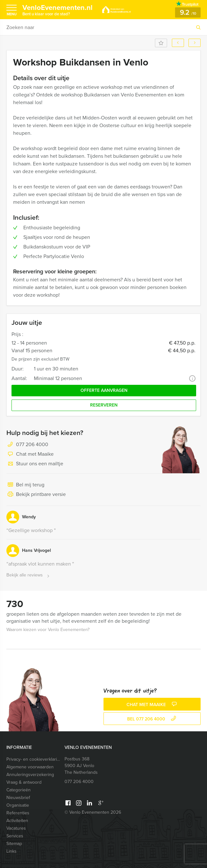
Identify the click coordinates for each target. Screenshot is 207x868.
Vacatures (16, 828)
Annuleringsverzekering (30, 775)
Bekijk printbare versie (36, 495)
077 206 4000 (32, 444)
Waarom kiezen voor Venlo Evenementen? (48, 630)
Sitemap (14, 844)
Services (15, 836)
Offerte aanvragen (104, 390)
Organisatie (18, 805)
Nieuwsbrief (18, 798)
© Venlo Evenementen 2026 (93, 812)
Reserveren (104, 405)
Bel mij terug (25, 485)
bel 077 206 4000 (152, 719)
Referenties (18, 813)
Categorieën (19, 790)
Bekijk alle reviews (29, 575)
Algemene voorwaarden (30, 767)
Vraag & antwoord (24, 782)
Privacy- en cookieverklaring (34, 759)
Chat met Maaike (30, 454)
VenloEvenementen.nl (57, 10)
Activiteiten (17, 821)
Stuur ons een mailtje (35, 464)
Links (11, 851)
